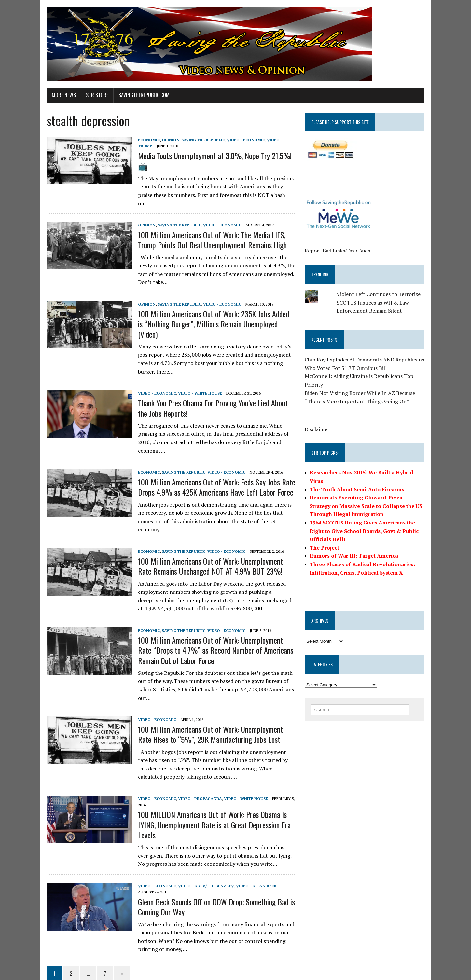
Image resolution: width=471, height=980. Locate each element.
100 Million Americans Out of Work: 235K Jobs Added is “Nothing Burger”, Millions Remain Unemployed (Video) (214, 311)
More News (61, 95)
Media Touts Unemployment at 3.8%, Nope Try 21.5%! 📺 (212, 161)
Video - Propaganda (197, 772)
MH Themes (121, 974)
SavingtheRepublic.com (141, 95)
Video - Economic (243, 140)
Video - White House (197, 375)
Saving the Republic (200, 140)
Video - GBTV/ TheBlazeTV (203, 859)
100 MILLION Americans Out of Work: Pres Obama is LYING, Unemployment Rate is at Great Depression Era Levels (211, 798)
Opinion (167, 140)
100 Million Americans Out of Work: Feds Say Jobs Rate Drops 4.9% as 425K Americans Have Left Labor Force (213, 469)
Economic (146, 140)
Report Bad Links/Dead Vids (339, 251)
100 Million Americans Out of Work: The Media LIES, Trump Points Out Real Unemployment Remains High (209, 231)
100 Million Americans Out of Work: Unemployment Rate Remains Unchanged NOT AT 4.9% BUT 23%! (215, 539)
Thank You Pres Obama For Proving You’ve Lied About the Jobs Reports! (215, 390)
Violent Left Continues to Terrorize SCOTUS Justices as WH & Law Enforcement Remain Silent (380, 302)
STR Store (94, 95)
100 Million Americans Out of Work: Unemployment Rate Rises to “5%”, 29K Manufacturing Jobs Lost (215, 708)
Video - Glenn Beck (253, 859)
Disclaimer (318, 429)
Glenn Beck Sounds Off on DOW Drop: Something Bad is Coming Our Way (213, 880)
